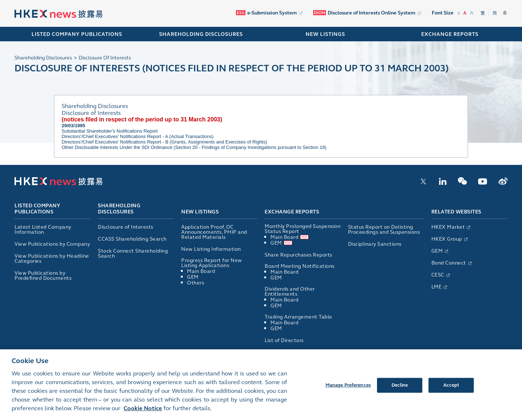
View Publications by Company (52, 244)
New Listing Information (211, 249)
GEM (193, 277)
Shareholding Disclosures (119, 209)
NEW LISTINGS (325, 34)
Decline (400, 390)
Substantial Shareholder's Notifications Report (110, 131)
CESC (438, 275)
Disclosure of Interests (126, 227)
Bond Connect (449, 263)
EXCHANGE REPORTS (450, 34)
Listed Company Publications (77, 34)
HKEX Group (447, 239)
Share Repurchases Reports (299, 255)
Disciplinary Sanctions (375, 244)
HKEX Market (448, 227)
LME (437, 287)
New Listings (200, 212)
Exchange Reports (292, 212)
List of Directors (284, 340)
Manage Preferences (348, 390)
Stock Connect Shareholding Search (133, 253)
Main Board (201, 271)
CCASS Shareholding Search (132, 239)
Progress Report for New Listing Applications (212, 263)
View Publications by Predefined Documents (43, 276)
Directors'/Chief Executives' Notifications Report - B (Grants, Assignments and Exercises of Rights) (164, 142)
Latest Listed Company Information (43, 230)
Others (196, 283)
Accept (451, 390)
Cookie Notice (143, 413)
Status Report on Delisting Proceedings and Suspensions (384, 230)
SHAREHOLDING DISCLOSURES (201, 34)
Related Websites (456, 212)
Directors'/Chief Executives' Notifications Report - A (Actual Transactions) (138, 136)
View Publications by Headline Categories (52, 259)
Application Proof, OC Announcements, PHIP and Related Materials (214, 232)
